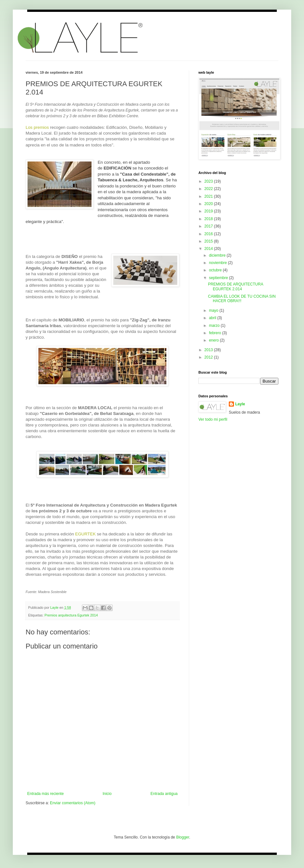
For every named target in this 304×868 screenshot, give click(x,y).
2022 (209, 189)
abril (213, 318)
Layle (240, 404)
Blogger (183, 837)
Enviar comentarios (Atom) (73, 803)
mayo (214, 310)
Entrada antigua (164, 794)
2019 (209, 211)
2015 (209, 241)
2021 (209, 196)
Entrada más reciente (45, 794)
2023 (209, 181)
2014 (209, 249)
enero (214, 340)
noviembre (218, 263)
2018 (209, 219)
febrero (216, 333)
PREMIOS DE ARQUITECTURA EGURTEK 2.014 (236, 286)
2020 (209, 204)
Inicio (107, 794)
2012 (209, 357)
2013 (209, 350)
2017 (209, 226)
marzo (215, 326)
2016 (209, 234)
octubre (216, 270)
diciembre (218, 255)
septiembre (219, 278)
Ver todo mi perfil (213, 419)
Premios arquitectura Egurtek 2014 (71, 615)
